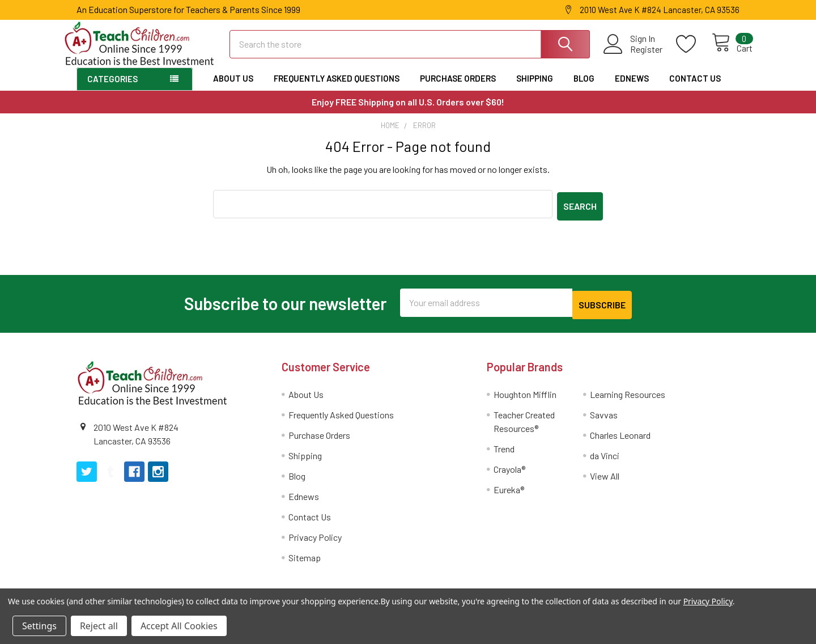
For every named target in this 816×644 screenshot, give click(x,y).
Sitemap (305, 563)
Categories (112, 89)
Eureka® (509, 495)
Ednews (632, 88)
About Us (233, 88)
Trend (504, 454)
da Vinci (605, 461)
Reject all (99, 626)
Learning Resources (628, 399)
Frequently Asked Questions (337, 88)
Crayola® (509, 474)
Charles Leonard (620, 440)
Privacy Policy (315, 542)
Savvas (604, 420)
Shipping (535, 88)
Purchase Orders (458, 88)
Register (634, 56)
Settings (39, 626)
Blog (584, 88)
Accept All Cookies (179, 626)
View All (605, 481)
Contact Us (695, 88)
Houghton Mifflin (525, 399)
